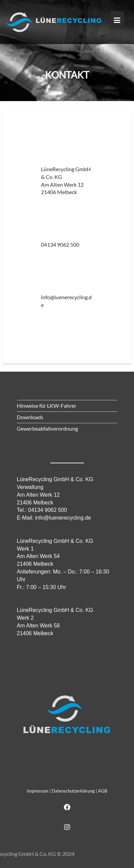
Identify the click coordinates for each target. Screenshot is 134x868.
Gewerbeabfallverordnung (47, 428)
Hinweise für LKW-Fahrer (47, 406)
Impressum (38, 791)
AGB (103, 791)
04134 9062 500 (60, 244)
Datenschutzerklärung (73, 791)
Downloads (30, 417)
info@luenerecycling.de (63, 518)
